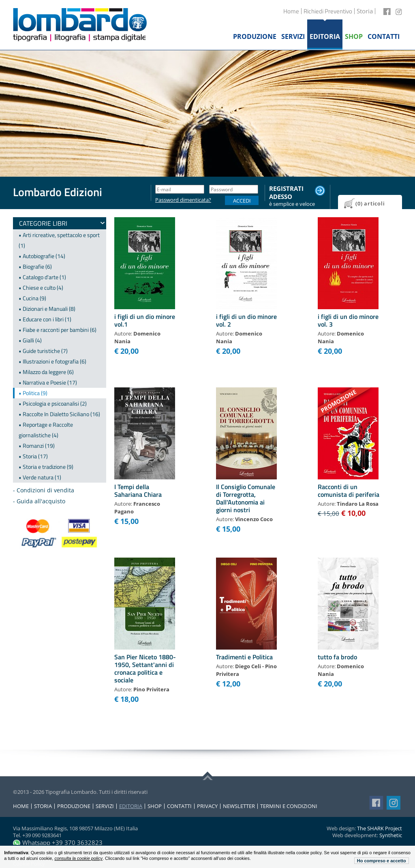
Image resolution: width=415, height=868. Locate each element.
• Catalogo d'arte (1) (42, 277)
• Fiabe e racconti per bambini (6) (58, 330)
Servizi (105, 806)
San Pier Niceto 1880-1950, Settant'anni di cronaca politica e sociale (145, 669)
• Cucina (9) (32, 298)
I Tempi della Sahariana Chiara (138, 491)
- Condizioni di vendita (44, 490)
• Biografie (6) (35, 266)
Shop (155, 806)
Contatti (179, 806)
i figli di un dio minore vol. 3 (348, 320)
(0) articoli (370, 203)
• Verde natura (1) (40, 477)
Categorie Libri (43, 223)
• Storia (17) (33, 456)
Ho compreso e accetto (382, 861)
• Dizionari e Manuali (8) (47, 309)
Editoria (131, 806)
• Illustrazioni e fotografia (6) (52, 361)
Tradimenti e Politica (244, 657)
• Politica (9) (33, 393)
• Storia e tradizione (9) (46, 467)
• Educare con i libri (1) (45, 319)
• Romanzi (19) (37, 446)
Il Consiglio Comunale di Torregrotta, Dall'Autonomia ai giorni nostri (246, 498)
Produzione (74, 806)
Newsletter (239, 806)
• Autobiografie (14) (42, 256)
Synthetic (391, 835)
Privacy (207, 806)
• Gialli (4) (30, 340)
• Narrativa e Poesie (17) (48, 382)
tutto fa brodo (337, 657)
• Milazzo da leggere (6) (46, 372)
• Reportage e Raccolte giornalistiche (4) (46, 430)
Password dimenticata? (180, 200)
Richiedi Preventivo (328, 11)
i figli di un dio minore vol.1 (145, 320)
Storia (43, 806)
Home (291, 11)
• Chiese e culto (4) (41, 288)
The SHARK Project (380, 828)
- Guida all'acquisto (39, 501)
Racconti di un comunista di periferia (349, 491)
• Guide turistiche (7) (43, 351)
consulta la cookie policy (78, 858)
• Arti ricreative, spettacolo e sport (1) (59, 240)
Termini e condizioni (289, 806)
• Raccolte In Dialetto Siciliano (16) (59, 414)
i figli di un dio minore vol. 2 (246, 320)
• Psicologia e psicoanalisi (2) (53, 403)
